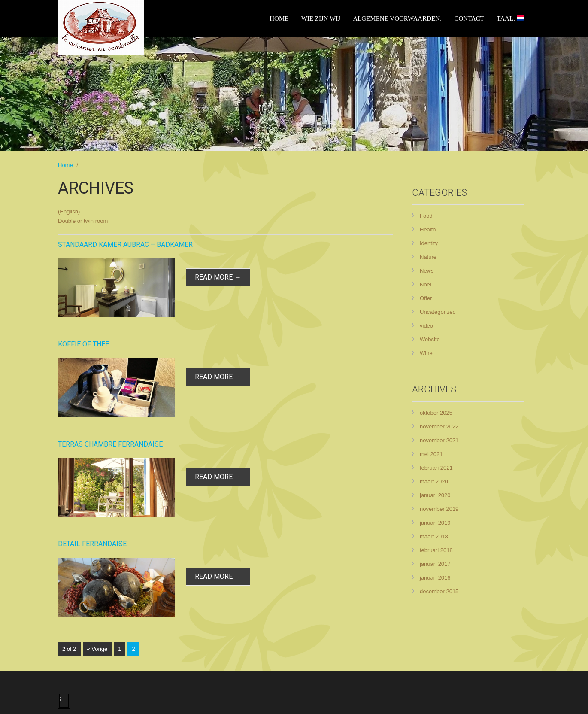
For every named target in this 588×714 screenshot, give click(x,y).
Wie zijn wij (321, 18)
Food (426, 216)
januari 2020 (435, 495)
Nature (428, 257)
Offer (426, 298)
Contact (469, 18)
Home (279, 18)
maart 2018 (434, 536)
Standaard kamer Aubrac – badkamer (125, 245)
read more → (218, 277)
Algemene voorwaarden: (397, 18)
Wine (426, 353)
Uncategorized (438, 312)
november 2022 (439, 427)
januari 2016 (435, 578)
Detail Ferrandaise (92, 544)
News (427, 271)
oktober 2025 (436, 413)
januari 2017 (435, 564)
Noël (426, 284)
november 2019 (439, 509)
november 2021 (439, 440)
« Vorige (97, 649)
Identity (429, 243)
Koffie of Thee (83, 344)
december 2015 (439, 591)
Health (428, 229)
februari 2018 (436, 550)
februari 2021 (436, 468)
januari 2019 (435, 523)
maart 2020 (434, 482)
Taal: (511, 18)
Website (430, 339)
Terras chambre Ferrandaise (110, 444)
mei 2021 (431, 454)
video (426, 326)
